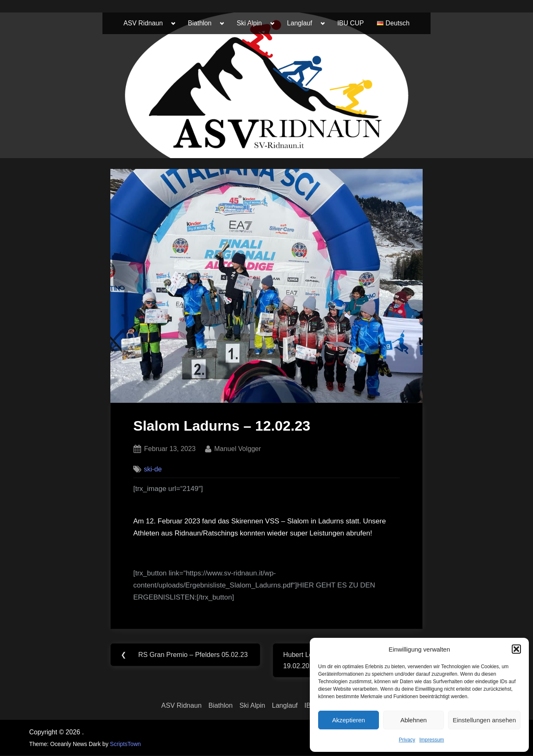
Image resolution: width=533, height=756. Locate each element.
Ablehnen (413, 720)
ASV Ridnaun (143, 23)
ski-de (153, 469)
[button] (516, 649)
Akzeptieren (348, 720)
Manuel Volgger (238, 448)
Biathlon (200, 23)
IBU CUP (351, 23)
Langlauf (299, 23)
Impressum (432, 740)
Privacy (407, 740)
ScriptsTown (125, 744)
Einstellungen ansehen (484, 720)
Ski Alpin (249, 23)
